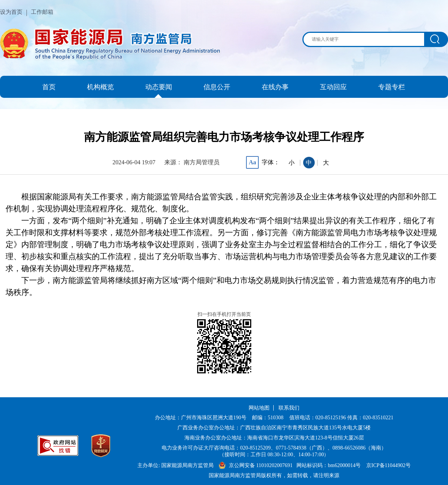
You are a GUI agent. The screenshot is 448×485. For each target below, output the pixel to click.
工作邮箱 (42, 12)
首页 (49, 87)
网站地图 (259, 408)
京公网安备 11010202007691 (261, 465)
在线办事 (275, 87)
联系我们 (289, 408)
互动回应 (333, 87)
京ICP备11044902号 (388, 465)
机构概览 (100, 87)
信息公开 (217, 87)
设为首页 (11, 12)
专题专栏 (392, 87)
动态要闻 (159, 87)
